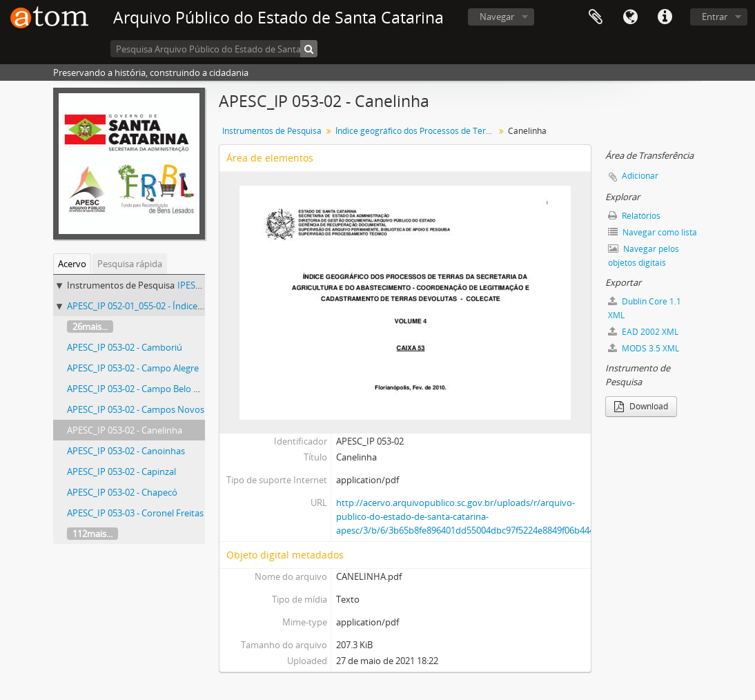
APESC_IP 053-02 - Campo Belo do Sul (143, 389)
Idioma (630, 17)
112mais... (92, 534)
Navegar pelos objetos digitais (644, 256)
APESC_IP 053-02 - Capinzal (121, 471)
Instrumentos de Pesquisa (272, 131)
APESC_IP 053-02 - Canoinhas (126, 451)
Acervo (72, 264)
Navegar (497, 17)
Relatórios (634, 216)
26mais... (90, 327)
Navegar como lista (653, 232)
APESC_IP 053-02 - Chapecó (122, 492)
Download (641, 406)
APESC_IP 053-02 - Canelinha (125, 430)
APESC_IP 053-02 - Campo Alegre (133, 368)
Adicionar (640, 176)
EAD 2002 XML (643, 332)
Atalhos (665, 17)
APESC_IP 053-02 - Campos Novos (136, 409)
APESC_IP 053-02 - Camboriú (125, 347)
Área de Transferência (596, 17)
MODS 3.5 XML (644, 348)
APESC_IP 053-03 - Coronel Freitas (135, 513)
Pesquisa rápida (130, 264)
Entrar (715, 17)
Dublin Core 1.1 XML (645, 308)
